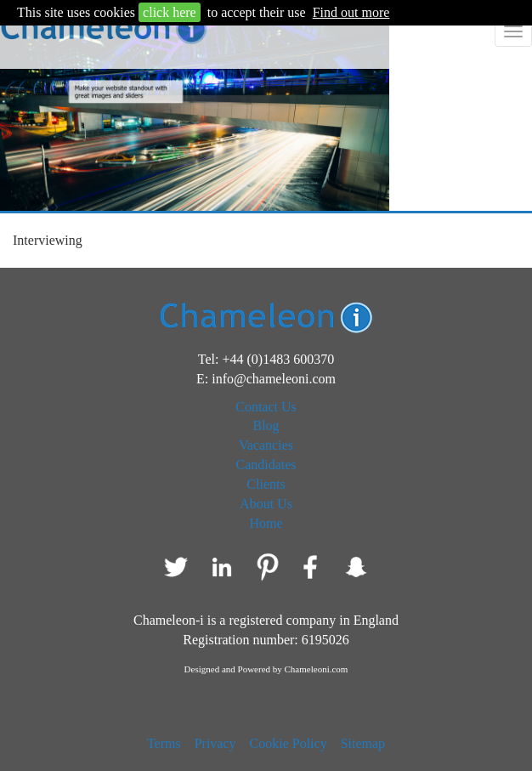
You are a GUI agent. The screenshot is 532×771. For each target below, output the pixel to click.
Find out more (351, 12)
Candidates (266, 465)
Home (266, 523)
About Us (266, 504)
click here (170, 12)
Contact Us (266, 407)
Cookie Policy (289, 743)
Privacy (215, 743)
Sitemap (363, 743)
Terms (164, 743)
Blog (266, 425)
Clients (266, 484)
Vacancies (266, 445)
